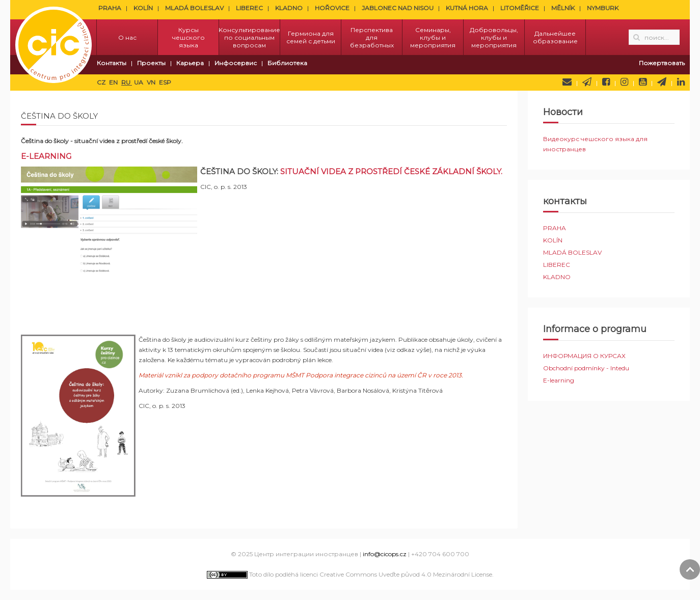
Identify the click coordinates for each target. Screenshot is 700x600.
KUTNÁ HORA (467, 8)
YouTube (643, 82)
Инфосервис (236, 63)
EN (114, 82)
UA (139, 82)
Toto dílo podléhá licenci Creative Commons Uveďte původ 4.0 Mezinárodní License (349, 574)
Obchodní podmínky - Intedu (586, 368)
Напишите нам (567, 82)
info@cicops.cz (385, 554)
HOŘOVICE (332, 8)
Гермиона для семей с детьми (311, 37)
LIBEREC (249, 8)
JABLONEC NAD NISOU (398, 8)
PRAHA (110, 8)
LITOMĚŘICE (520, 8)
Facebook (606, 82)
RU (127, 82)
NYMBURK (603, 8)
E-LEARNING (46, 156)
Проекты (151, 63)
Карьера (190, 63)
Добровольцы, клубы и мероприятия (494, 37)
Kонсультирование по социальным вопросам (250, 37)
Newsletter (587, 82)
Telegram (662, 82)
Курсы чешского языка (189, 37)
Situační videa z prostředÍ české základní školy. (391, 171)
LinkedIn (681, 82)
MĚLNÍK (563, 8)
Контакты (112, 63)
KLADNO (289, 8)
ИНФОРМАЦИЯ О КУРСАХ (584, 356)
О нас (127, 37)
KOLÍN (143, 8)
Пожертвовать (662, 63)
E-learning (559, 380)
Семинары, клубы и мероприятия (433, 37)
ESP (165, 82)
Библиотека (287, 63)
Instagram (624, 82)
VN (152, 82)
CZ (102, 82)
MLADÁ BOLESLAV (194, 8)
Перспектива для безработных (372, 37)
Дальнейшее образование (555, 37)
